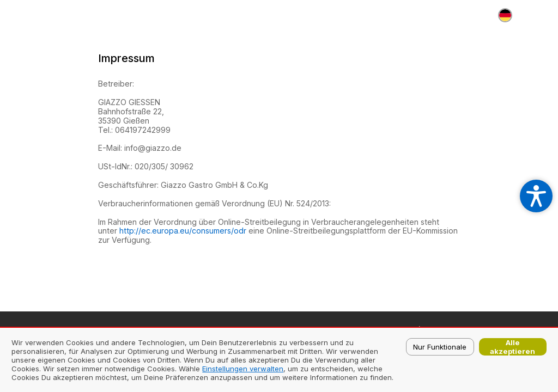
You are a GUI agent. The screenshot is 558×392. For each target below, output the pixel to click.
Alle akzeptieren (512, 347)
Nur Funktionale (440, 347)
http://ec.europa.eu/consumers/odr (183, 231)
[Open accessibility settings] (536, 196)
